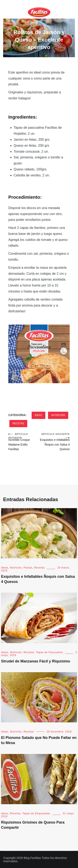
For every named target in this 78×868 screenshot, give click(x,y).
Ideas (38, 415)
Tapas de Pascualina (50, 652)
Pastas (28, 568)
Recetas (18, 423)
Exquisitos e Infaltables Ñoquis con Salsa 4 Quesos (54, 442)
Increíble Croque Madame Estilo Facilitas (24, 442)
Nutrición (58, 415)
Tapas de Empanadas (36, 813)
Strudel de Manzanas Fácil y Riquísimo (36, 661)
